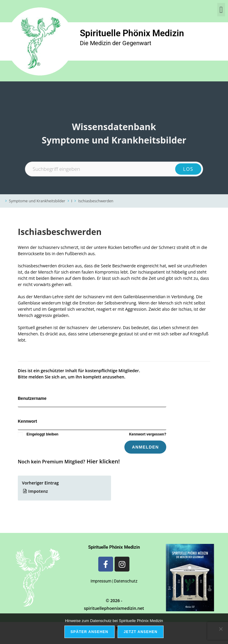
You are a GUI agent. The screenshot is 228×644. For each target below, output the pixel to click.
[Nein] (221, 629)
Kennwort (27, 421)
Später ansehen (90, 632)
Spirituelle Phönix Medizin (132, 33)
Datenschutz (126, 581)
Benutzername (32, 398)
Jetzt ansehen (141, 632)
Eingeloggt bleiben (38, 434)
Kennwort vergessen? (148, 434)
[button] (221, 10)
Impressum (101, 581)
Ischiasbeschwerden (96, 201)
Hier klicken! (103, 461)
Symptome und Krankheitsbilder (37, 201)
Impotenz (38, 491)
